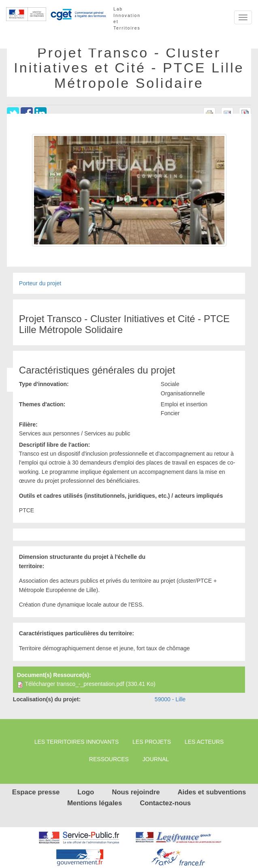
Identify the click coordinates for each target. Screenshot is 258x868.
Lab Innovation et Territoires (127, 14)
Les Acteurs (204, 742)
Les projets (152, 742)
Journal (156, 759)
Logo (86, 792)
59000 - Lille (170, 699)
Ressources (109, 759)
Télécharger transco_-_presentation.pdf (74, 684)
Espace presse (36, 792)
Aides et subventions (212, 792)
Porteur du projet (40, 283)
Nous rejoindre (136, 792)
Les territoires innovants (77, 742)
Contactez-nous (165, 803)
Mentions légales (95, 803)
